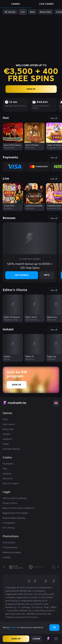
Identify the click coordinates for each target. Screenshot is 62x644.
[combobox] (56, 403)
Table (6, 444)
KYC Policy (8, 528)
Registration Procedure (15, 513)
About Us (8, 479)
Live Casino (46, 4)
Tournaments (10, 548)
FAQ (5, 469)
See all (54, 118)
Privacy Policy (10, 503)
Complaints (9, 523)
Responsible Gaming (14, 518)
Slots (5, 419)
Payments (8, 464)
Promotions (9, 543)
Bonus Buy (8, 429)
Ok (54, 627)
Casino (16, 4)
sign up (31, 89)
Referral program (12, 552)
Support (7, 474)
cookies (13, 628)
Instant (6, 434)
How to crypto (11, 483)
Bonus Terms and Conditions (18, 508)
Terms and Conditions (15, 498)
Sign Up (17, 385)
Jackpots (8, 439)
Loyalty (7, 557)
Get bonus (22, 275)
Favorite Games (11, 449)
